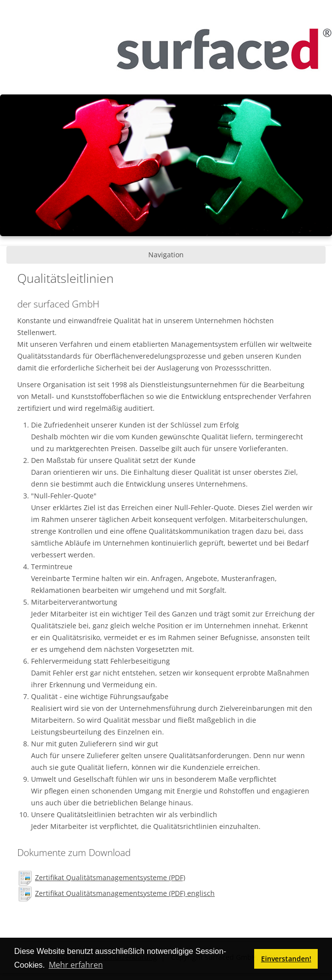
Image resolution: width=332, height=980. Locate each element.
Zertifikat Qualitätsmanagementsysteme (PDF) (110, 877)
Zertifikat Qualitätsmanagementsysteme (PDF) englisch (125, 893)
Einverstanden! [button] (286, 959)
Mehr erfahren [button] (76, 965)
